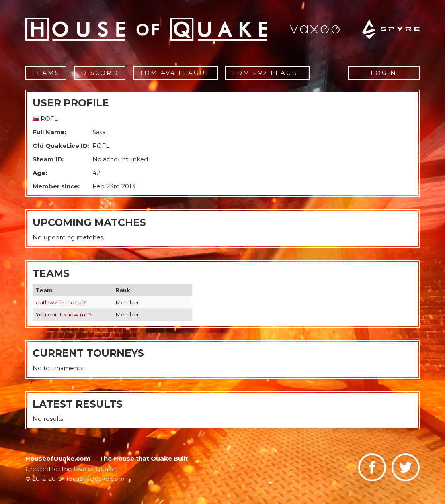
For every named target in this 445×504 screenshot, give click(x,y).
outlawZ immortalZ (61, 302)
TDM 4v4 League (175, 73)
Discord (100, 73)
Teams (46, 73)
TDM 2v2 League (268, 73)
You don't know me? (64, 314)
